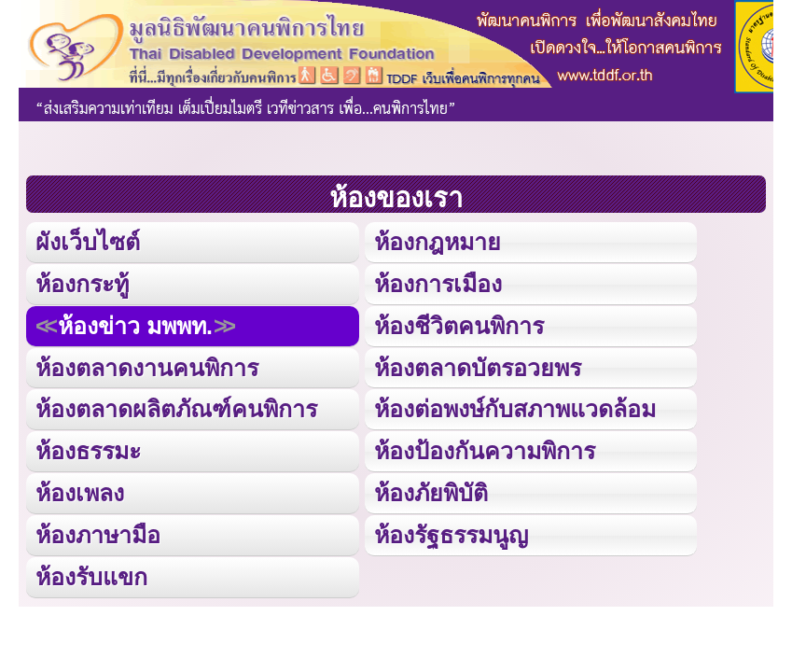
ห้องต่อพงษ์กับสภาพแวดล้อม (515, 409)
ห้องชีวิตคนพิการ (459, 326)
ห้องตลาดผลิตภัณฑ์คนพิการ (176, 409)
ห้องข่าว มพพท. (135, 326)
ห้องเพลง (80, 493)
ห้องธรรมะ (88, 451)
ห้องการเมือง (438, 284)
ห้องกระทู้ (82, 284)
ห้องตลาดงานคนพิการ (147, 368)
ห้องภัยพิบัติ (431, 493)
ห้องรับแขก (91, 577)
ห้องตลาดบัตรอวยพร (478, 368)
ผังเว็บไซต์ (88, 242)
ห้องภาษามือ (98, 535)
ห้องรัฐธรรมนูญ (451, 535)
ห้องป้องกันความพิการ (485, 451)
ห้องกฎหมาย (438, 242)
